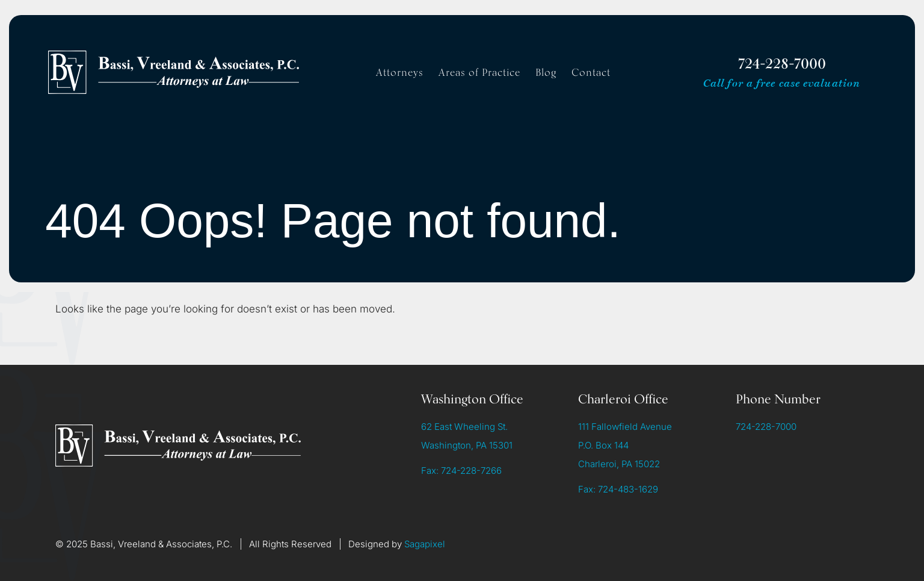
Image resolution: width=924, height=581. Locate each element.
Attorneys (400, 72)
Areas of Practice (479, 72)
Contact (591, 72)
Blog (546, 72)
